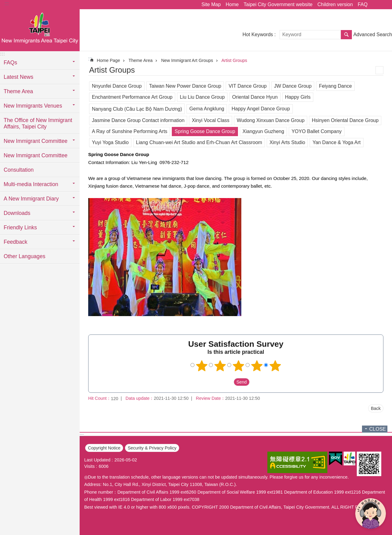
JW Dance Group (293, 86)
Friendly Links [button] (20, 227)
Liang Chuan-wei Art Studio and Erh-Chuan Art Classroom (199, 142)
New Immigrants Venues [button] (33, 106)
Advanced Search (373, 34)
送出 (228, 382)
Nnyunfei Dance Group (117, 86)
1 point (202, 366)
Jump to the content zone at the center (3, 3)
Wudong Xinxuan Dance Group (271, 120)
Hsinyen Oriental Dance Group (345, 120)
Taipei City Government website (278, 4)
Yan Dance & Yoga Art (336, 142)
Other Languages (24, 256)
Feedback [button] (15, 242)
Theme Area (141, 60)
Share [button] (375, 5)
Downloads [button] (17, 213)
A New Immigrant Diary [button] (31, 199)
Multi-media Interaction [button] (31, 184)
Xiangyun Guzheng (263, 131)
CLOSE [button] (378, 429)
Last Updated (97, 460)
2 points (220, 366)
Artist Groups (234, 60)
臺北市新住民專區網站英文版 (40, 30)
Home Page (108, 60)
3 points (239, 366)
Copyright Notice (104, 448)
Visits (89, 466)
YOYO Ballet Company (317, 131)
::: (7, 4)
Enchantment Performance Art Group (132, 97)
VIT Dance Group (247, 86)
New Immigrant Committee (36, 155)
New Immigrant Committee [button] (36, 141)
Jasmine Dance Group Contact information (138, 120)
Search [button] (346, 35)
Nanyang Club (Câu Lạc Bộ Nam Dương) (137, 109)
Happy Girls (298, 97)
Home (232, 4)
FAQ (363, 4)
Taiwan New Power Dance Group (185, 86)
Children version (335, 4)
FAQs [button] (10, 63)
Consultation (19, 170)
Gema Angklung (207, 109)
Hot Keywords (258, 34)
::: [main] (90, 59)
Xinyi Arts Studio (287, 142)
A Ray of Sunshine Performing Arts (130, 131)
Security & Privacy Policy (152, 448)
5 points (275, 366)
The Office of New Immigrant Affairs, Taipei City (38, 123)
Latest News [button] (19, 77)
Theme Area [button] (18, 91)
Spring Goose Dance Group (205, 131)
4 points (257, 366)
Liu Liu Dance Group (202, 97)
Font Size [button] (384, 5)
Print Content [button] (379, 70)
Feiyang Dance (335, 86)
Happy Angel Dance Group (261, 109)
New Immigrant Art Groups (187, 60)
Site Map (211, 4)
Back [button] (376, 408)
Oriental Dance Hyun (255, 97)
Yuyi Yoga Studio (110, 142)
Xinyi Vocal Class (211, 120)
